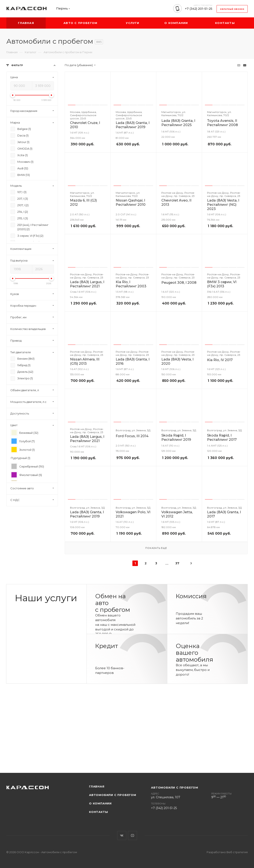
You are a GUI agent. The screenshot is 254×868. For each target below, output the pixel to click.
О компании (100, 803)
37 (177, 563)
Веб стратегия (237, 852)
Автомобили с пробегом (113, 795)
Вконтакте (122, 835)
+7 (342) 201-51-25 (199, 9)
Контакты (98, 812)
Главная (97, 786)
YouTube (132, 835)
